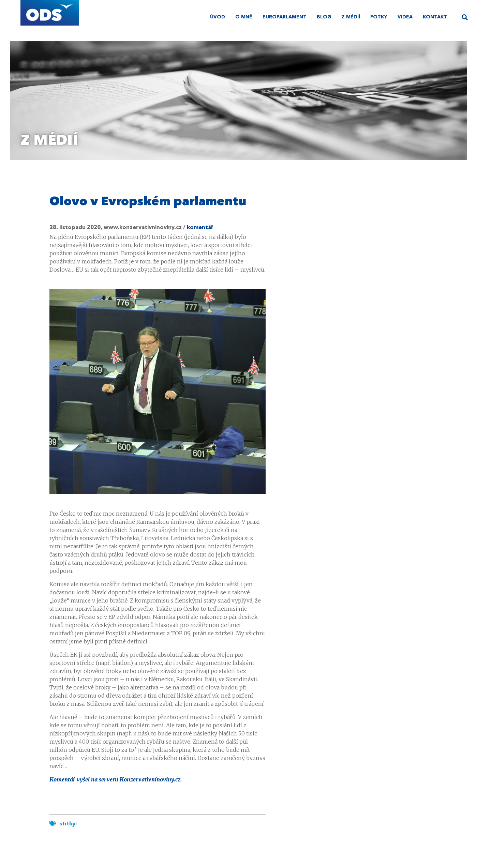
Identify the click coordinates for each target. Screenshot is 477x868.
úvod (218, 17)
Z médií (351, 17)
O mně (244, 17)
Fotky (379, 17)
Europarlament (285, 17)
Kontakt (435, 17)
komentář (200, 228)
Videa (405, 17)
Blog (324, 17)
